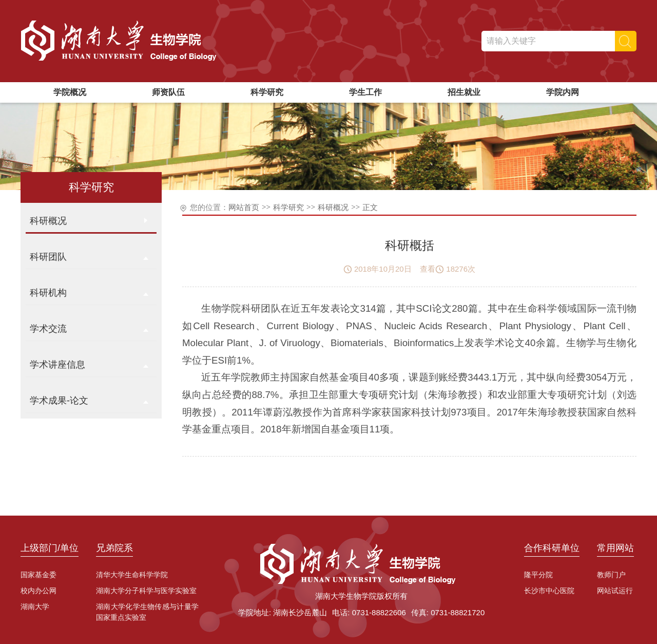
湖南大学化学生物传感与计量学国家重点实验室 (147, 612)
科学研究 (267, 92)
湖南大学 (35, 607)
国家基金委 (38, 575)
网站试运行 (615, 591)
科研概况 (333, 207)
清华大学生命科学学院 (132, 575)
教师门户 (611, 575)
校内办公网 (38, 591)
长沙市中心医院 (549, 591)
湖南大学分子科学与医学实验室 (146, 591)
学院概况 (70, 92)
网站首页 (244, 207)
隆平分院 (538, 575)
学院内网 (563, 92)
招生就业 (464, 92)
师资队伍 (168, 92)
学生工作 (365, 92)
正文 (370, 207)
